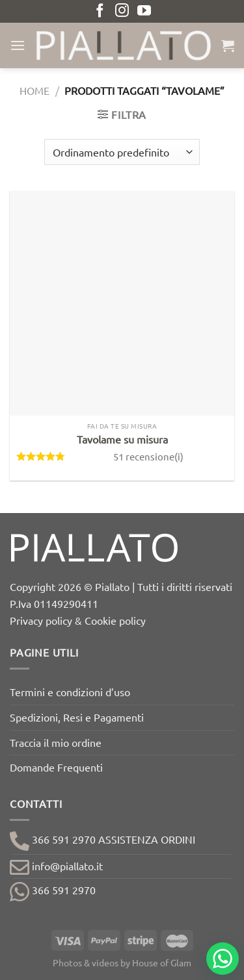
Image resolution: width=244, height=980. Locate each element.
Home (34, 90)
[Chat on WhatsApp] (223, 959)
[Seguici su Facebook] (100, 11)
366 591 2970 (53, 890)
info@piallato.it (56, 866)
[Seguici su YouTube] (144, 11)
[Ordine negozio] (122, 152)
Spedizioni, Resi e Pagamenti (77, 717)
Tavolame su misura (122, 439)
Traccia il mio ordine (56, 742)
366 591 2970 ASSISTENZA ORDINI (102, 839)
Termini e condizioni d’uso (70, 692)
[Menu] (18, 45)
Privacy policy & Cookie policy (78, 620)
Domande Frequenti (56, 767)
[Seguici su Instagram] (122, 11)
